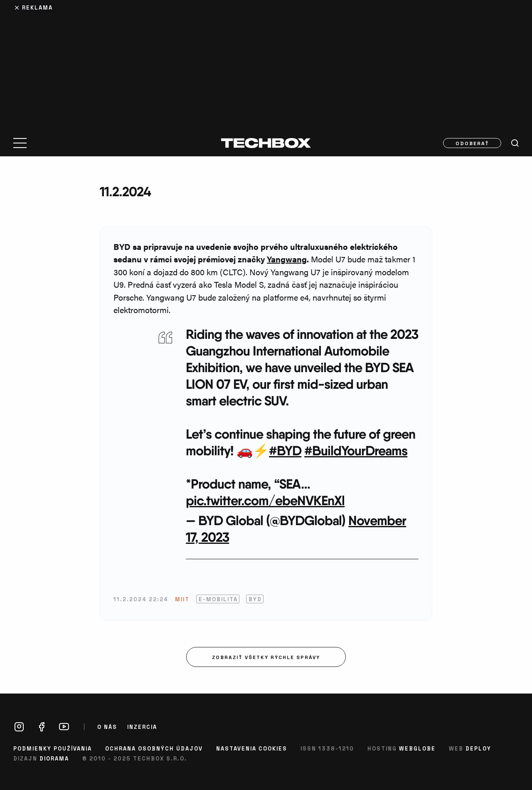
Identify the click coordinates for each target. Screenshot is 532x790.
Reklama (37, 7)
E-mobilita (218, 599)
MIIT (182, 599)
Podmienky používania (53, 748)
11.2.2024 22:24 (141, 599)
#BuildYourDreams (356, 451)
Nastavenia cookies (252, 748)
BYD (255, 599)
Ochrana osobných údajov (154, 748)
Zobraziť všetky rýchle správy (266, 657)
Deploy (478, 748)
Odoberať (472, 143)
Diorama (54, 758)
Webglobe (417, 748)
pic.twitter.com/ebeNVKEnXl (265, 500)
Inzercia (142, 727)
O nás (107, 727)
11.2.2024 (125, 191)
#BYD (285, 451)
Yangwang (287, 259)
